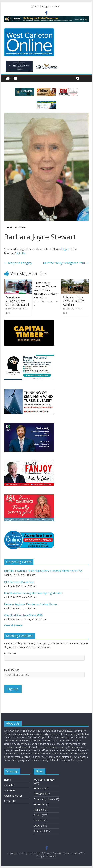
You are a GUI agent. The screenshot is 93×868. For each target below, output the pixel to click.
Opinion (38, 810)
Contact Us (10, 801)
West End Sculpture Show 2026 (23, 615)
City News (39, 794)
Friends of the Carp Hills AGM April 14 (74, 301)
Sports (37, 826)
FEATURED (40, 804)
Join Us (21, 253)
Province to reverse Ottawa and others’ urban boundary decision (46, 290)
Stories (37, 831)
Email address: (12, 670)
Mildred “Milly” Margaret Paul (66, 263)
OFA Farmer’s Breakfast (19, 582)
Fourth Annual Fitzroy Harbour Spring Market (33, 593)
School (37, 821)
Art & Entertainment (44, 780)
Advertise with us (13, 796)
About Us (9, 785)
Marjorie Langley (18, 263)
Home (7, 780)
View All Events (13, 625)
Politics (37, 815)
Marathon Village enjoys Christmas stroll (17, 301)
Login (65, 249)
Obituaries (10, 790)
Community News (43, 799)
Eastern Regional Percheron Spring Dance (30, 604)
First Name (10, 653)
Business (38, 788)
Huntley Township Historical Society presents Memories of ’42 (43, 571)
